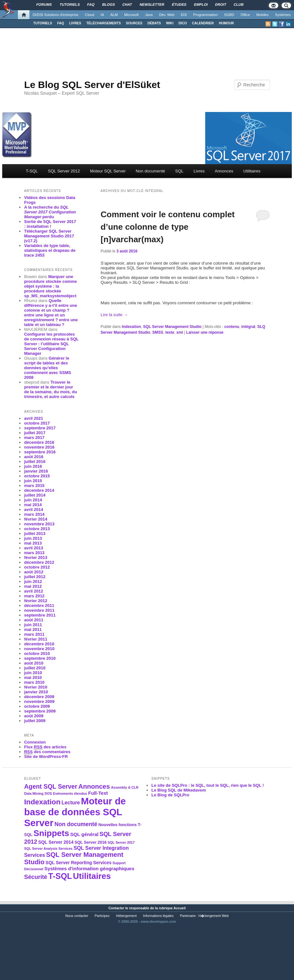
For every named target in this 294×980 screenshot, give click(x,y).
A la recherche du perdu (50, 212)
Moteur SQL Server (108, 171)
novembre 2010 (39, 649)
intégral (248, 327)
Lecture (71, 803)
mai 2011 (33, 629)
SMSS (158, 332)
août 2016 (34, 457)
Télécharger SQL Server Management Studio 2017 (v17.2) (49, 236)
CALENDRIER (203, 23)
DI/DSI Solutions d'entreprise (56, 15)
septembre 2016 (40, 452)
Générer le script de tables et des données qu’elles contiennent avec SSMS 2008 (48, 368)
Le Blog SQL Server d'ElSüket (92, 85)
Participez (102, 916)
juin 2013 (33, 538)
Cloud (89, 15)
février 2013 (36, 558)
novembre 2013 (39, 524)
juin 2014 (33, 500)
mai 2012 (33, 586)
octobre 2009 (37, 706)
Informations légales (158, 916)
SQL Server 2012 (64, 171)
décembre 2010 (39, 644)
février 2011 (36, 639)
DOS (48, 793)
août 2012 (34, 572)
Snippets (51, 833)
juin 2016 (33, 466)
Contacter (116, 908)
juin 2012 (33, 582)
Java (149, 15)
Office (245, 15)
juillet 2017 (35, 433)
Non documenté (150, 171)
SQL (179, 171)
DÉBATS (154, 23)
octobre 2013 (37, 529)
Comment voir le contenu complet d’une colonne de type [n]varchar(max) (168, 227)
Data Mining (34, 793)
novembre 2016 (39, 447)
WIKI (170, 23)
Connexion (35, 742)
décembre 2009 (39, 697)
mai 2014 (33, 505)
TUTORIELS (43, 23)
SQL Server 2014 (56, 842)
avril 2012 (33, 591)
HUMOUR (226, 23)
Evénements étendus (70, 793)
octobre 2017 (37, 423)
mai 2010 (33, 677)
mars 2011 (34, 634)
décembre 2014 (39, 490)
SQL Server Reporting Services (78, 863)
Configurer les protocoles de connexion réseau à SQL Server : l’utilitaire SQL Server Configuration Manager (51, 344)
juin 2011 (33, 625)
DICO (183, 23)
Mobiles (262, 15)
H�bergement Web (214, 916)
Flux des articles (45, 747)
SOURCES (134, 23)
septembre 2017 (40, 428)
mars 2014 (34, 514)
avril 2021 (33, 418)
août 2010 (34, 663)
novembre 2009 (39, 701)
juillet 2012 (35, 577)
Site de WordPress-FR (46, 757)
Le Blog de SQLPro (170, 795)
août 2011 (34, 620)
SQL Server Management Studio (172, 327)
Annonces (224, 171)
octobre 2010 (37, 653)
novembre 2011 (39, 610)
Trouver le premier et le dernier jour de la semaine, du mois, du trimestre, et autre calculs (50, 389)
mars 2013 (34, 553)
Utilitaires (252, 171)
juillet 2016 (35, 462)
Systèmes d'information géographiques (89, 868)
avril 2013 (33, 548)
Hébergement (127, 916)
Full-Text (98, 793)
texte (170, 332)
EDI (184, 15)
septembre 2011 (40, 615)
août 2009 (34, 716)
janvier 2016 (36, 471)
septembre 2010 (40, 658)
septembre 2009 (40, 711)
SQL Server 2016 (91, 842)
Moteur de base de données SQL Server (75, 812)
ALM (114, 15)
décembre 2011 (39, 606)
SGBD (229, 15)
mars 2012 (34, 596)
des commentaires (47, 752)
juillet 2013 (35, 534)
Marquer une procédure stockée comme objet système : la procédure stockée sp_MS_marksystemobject (50, 286)
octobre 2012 (37, 567)
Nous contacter (77, 916)
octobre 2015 (37, 476)
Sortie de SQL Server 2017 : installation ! (50, 224)
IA (103, 15)
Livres (199, 171)
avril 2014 (33, 510)
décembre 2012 (39, 562)
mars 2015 (34, 486)
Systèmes (283, 15)
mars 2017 (34, 438)
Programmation (205, 15)
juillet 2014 (35, 495)
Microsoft (131, 15)
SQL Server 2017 (121, 842)
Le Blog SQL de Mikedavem (179, 790)
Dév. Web (167, 15)
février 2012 (36, 601)
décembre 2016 (39, 442)
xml (180, 332)
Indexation (131, 327)
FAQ (61, 23)
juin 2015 (33, 481)
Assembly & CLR (125, 787)
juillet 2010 (35, 668)
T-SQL (32, 171)
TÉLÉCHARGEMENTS (104, 23)
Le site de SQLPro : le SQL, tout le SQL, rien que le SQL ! (208, 785)
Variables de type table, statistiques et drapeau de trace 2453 (50, 250)
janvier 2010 (36, 692)
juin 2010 (33, 673)
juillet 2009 (35, 721)
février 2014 (36, 519)
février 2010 (36, 687)
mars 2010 (34, 682)
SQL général (84, 834)
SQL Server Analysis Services (48, 849)
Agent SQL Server (51, 786)
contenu (232, 327)
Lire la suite (114, 315)
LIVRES (75, 23)
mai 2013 (33, 543)
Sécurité (36, 877)
